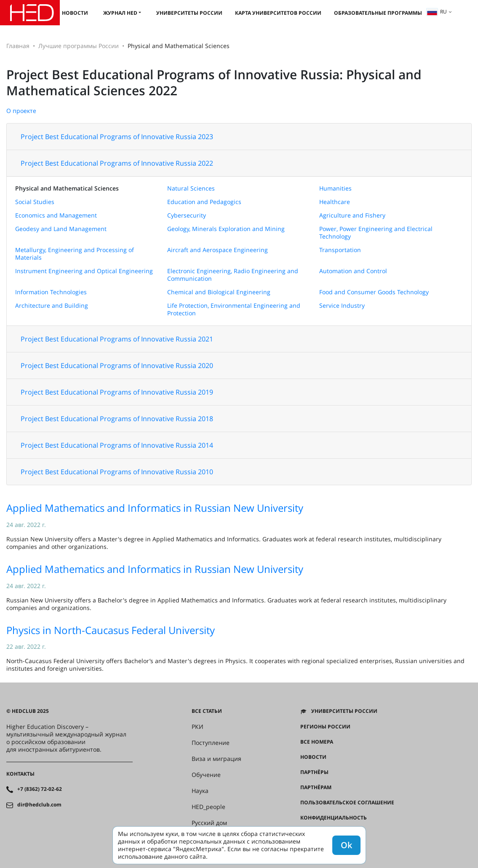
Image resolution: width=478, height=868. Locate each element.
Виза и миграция (216, 759)
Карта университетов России (278, 13)
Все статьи (207, 711)
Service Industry (342, 305)
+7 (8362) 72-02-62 (40, 789)
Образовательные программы (378, 13)
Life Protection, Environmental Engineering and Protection (234, 309)
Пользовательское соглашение (347, 803)
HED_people (208, 807)
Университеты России (189, 13)
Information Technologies (51, 292)
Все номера (317, 742)
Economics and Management (56, 215)
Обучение (206, 775)
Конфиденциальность (334, 818)
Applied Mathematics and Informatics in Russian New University (155, 508)
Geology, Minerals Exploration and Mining (226, 229)
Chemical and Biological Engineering (219, 292)
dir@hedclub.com (39, 805)
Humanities (335, 188)
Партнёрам (316, 787)
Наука (200, 791)
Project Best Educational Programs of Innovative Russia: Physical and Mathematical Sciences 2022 (214, 82)
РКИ (198, 727)
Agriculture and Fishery (352, 215)
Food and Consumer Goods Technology (374, 292)
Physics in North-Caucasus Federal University (111, 630)
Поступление (211, 743)
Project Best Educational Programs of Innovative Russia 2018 (117, 419)
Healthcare (335, 202)
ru (437, 12)
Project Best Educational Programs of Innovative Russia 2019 (117, 392)
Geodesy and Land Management (61, 229)
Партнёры (314, 772)
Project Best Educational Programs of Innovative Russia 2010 (117, 472)
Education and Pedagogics (204, 202)
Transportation (340, 250)
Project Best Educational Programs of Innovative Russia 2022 (117, 163)
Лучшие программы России (79, 46)
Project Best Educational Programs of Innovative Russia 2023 (117, 137)
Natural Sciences (191, 188)
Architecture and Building (52, 305)
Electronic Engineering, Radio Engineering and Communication (233, 275)
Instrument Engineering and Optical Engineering (84, 271)
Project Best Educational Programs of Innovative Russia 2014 (117, 445)
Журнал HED (120, 13)
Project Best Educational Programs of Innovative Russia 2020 (117, 365)
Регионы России (325, 727)
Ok (346, 845)
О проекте (21, 111)
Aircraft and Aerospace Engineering (218, 250)
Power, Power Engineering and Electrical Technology (376, 232)
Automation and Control (353, 271)
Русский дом (209, 823)
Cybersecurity (187, 215)
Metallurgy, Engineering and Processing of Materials (75, 254)
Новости (75, 13)
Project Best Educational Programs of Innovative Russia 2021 (117, 339)
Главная (18, 46)
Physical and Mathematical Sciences (67, 188)
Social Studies (35, 202)
